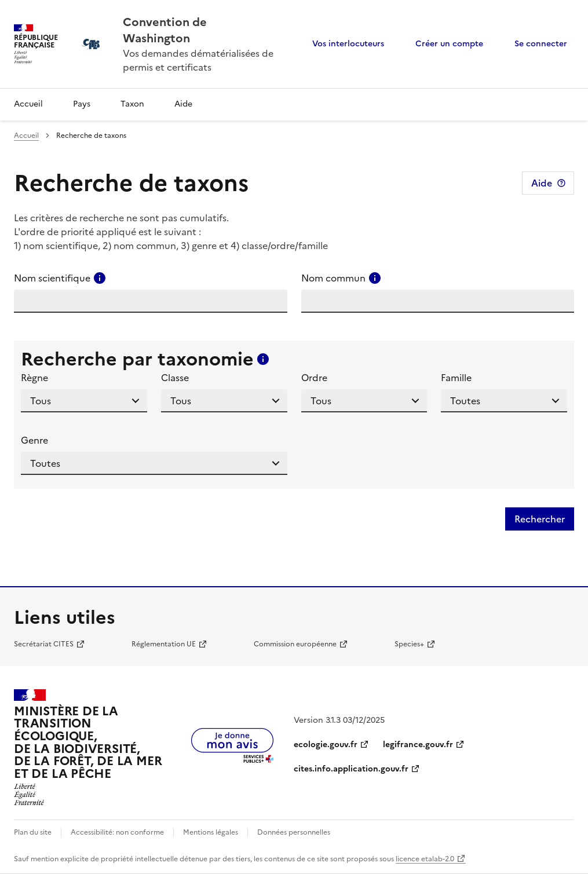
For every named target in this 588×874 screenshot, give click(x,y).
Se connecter (541, 44)
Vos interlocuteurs (348, 44)
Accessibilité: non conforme (117, 832)
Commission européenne (295, 644)
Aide (183, 104)
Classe (175, 378)
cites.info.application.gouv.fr (351, 769)
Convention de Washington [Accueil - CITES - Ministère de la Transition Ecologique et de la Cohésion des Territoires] (165, 30)
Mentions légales (211, 832)
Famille (456, 378)
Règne (34, 378)
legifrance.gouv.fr (418, 745)
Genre (34, 440)
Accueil (28, 104)
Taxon (132, 104)
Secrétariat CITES (44, 644)
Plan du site (33, 832)
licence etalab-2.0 (425, 859)
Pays (82, 104)
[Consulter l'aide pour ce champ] (100, 278)
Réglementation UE (164, 644)
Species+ (409, 644)
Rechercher (540, 519)
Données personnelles (294, 832)
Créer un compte (449, 44)
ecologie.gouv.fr (326, 745)
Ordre (314, 378)
